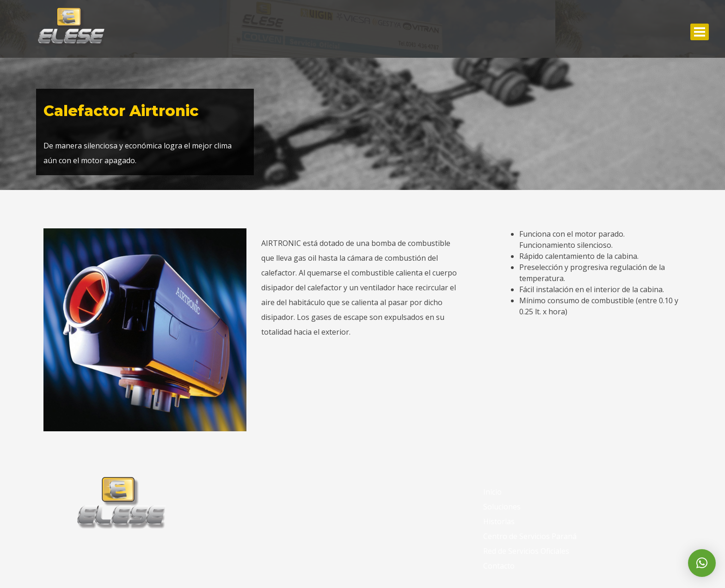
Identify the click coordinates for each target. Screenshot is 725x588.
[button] (702, 563)
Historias (499, 521)
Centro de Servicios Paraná (530, 536)
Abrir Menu (700, 32)
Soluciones (502, 507)
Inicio (492, 492)
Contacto (499, 566)
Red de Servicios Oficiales (526, 551)
